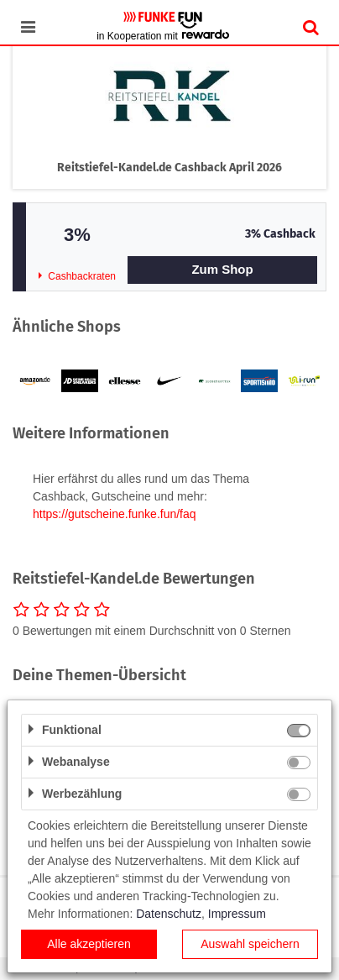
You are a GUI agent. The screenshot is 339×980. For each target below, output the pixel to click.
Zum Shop (222, 269)
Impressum (237, 914)
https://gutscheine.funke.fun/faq (115, 514)
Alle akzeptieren (89, 944)
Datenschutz (169, 914)
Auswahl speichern (250, 944)
